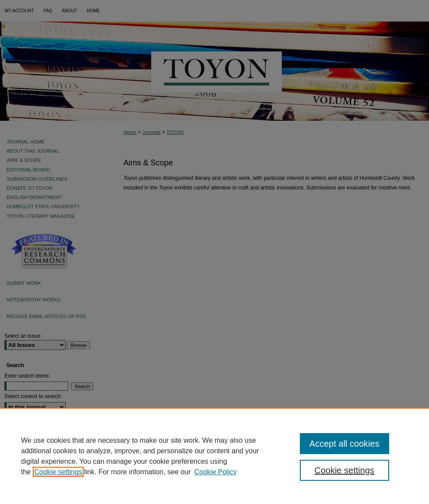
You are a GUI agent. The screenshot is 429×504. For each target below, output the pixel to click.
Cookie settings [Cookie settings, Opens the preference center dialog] (344, 470)
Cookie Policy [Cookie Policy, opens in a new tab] (216, 472)
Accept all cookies (345, 444)
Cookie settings (58, 472)
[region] (214, 456)
